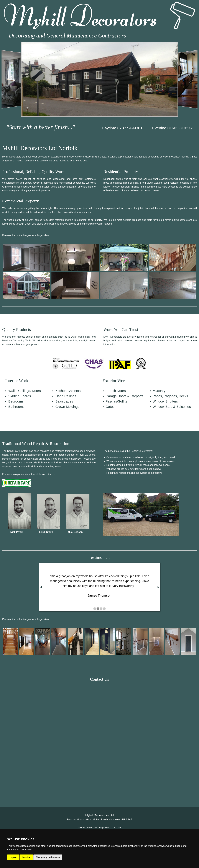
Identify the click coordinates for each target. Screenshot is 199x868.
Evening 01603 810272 (172, 128)
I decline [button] (26, 857)
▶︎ (158, 587)
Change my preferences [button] (48, 857)
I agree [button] (13, 857)
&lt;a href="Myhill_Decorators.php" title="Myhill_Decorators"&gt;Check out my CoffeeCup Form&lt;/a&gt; (100, 739)
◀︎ (41, 587)
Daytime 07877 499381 (122, 128)
